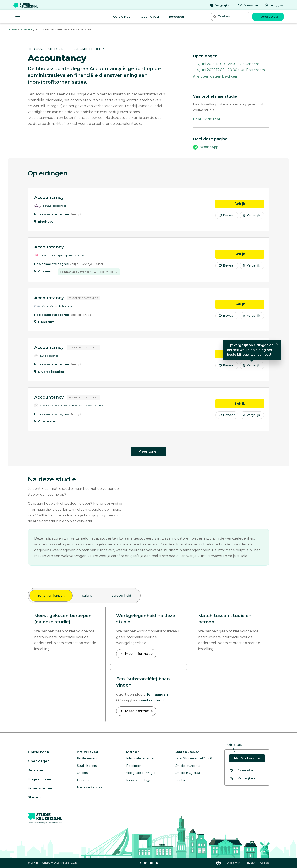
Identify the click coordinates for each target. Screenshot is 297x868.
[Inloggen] (274, 5)
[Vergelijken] (220, 5)
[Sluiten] (277, 344)
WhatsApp (209, 147)
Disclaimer (234, 863)
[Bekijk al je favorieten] (242, 770)
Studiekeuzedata (188, 766)
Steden (34, 797)
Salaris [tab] (87, 596)
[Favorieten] (248, 5)
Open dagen (151, 17)
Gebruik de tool (206, 119)
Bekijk (249, 204)
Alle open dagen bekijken (215, 77)
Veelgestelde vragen (141, 773)
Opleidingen (123, 17)
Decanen (84, 780)
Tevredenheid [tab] (120, 596)
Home (13, 30)
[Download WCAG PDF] (219, 863)
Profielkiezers (87, 758)
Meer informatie (138, 654)
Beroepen (176, 17)
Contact (181, 780)
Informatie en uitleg (141, 758)
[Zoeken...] (231, 16)
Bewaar (226, 216)
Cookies (265, 863)
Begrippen (134, 766)
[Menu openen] (18, 17)
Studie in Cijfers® (188, 773)
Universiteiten (40, 788)
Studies (26, 30)
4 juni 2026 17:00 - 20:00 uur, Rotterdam (231, 70)
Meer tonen (148, 451)
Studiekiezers (87, 766)
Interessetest (268, 17)
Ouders (82, 773)
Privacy (250, 863)
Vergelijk (251, 216)
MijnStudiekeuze (247, 758)
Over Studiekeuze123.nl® (194, 758)
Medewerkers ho (89, 787)
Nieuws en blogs (138, 780)
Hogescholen (39, 779)
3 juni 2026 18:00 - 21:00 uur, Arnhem (228, 64)
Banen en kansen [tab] (51, 596)
